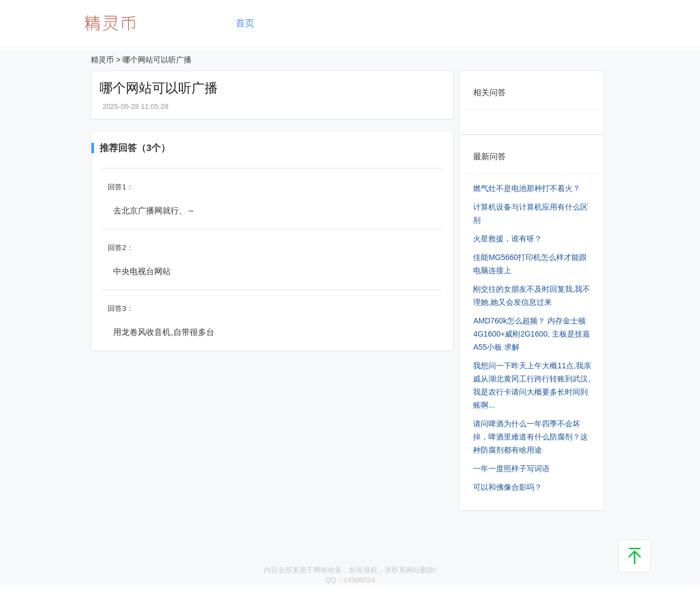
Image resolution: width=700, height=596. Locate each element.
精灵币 (102, 60)
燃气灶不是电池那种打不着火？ (527, 188)
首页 (245, 23)
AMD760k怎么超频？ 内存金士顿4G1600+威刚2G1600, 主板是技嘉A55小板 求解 (532, 334)
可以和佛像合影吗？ (507, 487)
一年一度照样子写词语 (511, 468)
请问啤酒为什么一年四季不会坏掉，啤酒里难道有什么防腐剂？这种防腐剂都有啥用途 (530, 437)
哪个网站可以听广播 (157, 60)
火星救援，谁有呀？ (507, 239)
